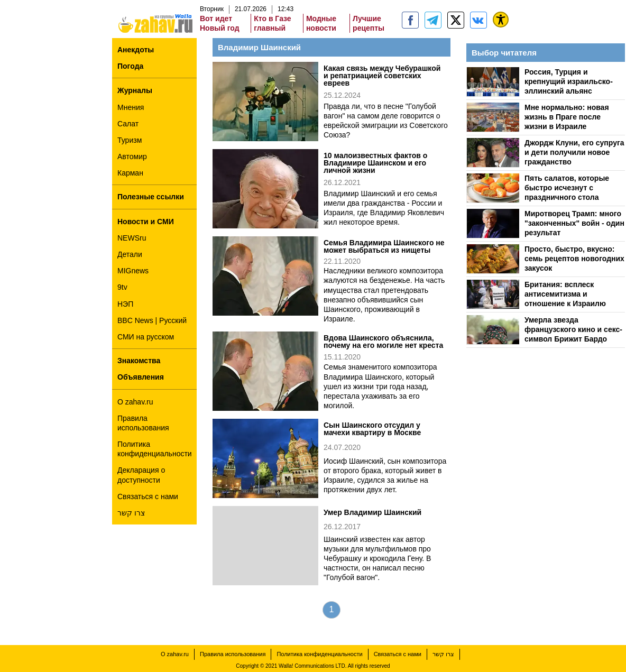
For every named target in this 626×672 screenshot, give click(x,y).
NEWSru (132, 238)
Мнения (131, 107)
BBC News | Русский (152, 320)
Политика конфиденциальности (155, 449)
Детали (130, 254)
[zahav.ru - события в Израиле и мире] (433, 20)
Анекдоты (136, 50)
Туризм (130, 140)
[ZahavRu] (456, 20)
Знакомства (139, 361)
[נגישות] (501, 20)
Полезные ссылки (151, 197)
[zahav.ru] (410, 20)
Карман (130, 173)
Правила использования (143, 423)
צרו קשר (131, 513)
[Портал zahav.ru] (478, 20)
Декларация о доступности (141, 475)
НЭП (125, 304)
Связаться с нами (148, 496)
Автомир (132, 157)
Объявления (141, 377)
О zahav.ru (135, 402)
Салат (128, 124)
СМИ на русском (146, 337)
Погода (130, 66)
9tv (122, 287)
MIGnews (133, 271)
